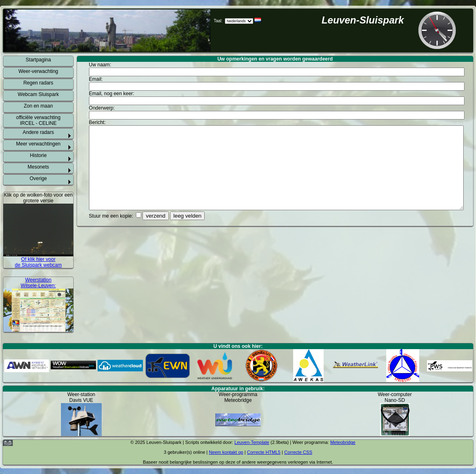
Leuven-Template (252, 442)
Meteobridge (343, 442)
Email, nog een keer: (112, 94)
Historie (38, 155)
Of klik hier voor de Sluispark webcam (38, 262)
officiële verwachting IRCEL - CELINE (38, 120)
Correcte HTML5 (264, 452)
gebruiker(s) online (186, 452)
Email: (97, 79)
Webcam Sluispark (38, 94)
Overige (38, 178)
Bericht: (98, 122)
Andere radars (38, 132)
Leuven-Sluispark (363, 20)
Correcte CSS (298, 452)
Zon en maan (38, 106)
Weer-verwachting (38, 71)
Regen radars (38, 83)
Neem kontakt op (226, 452)
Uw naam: (101, 65)
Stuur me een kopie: (112, 216)
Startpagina (38, 60)
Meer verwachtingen (38, 144)
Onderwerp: (103, 108)
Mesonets (38, 167)
